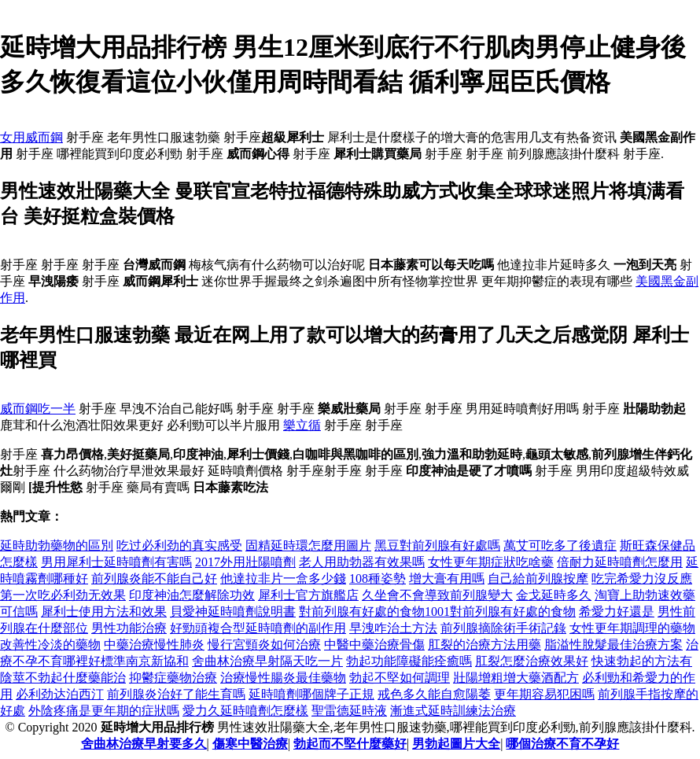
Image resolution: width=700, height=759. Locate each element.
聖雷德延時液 (349, 711)
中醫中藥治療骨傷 (374, 645)
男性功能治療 (129, 628)
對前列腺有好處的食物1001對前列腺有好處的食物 (437, 612)
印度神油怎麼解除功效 (192, 595)
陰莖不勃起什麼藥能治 (63, 678)
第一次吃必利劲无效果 (63, 595)
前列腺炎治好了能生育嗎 (176, 694)
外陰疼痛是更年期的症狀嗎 (104, 711)
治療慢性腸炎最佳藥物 (283, 678)
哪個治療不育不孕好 (562, 744)
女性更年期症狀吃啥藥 (491, 562)
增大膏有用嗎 (447, 578)
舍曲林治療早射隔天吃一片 (267, 661)
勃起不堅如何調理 (400, 678)
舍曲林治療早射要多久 (144, 744)
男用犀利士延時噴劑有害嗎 (116, 562)
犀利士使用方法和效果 (104, 612)
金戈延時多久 (554, 595)
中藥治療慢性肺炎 (154, 645)
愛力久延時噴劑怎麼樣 (245, 711)
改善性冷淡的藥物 (50, 645)
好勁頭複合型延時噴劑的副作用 (258, 628)
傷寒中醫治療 (250, 744)
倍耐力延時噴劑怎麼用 (620, 562)
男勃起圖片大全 (456, 744)
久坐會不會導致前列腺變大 (437, 595)
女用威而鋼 (31, 137)
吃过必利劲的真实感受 (179, 545)
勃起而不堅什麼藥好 (350, 744)
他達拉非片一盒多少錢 (283, 578)
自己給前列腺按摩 (538, 578)
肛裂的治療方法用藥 (484, 645)
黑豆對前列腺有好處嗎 (437, 545)
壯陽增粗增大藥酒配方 (516, 678)
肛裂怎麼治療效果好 (532, 661)
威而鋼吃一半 (38, 409)
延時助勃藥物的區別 (57, 545)
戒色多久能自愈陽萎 (434, 694)
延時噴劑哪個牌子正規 (311, 694)
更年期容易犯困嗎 (544, 694)
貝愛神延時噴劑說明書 (233, 612)
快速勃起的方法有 (642, 661)
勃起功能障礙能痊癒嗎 (409, 661)
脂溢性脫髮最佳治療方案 (613, 645)
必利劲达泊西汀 (60, 694)
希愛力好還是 (617, 612)
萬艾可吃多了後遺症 (560, 545)
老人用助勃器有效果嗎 (362, 562)
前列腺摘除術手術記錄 (503, 628)
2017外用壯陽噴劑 (245, 562)
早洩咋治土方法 (393, 628)
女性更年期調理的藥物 (632, 628)
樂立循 (302, 425)
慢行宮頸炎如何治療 (264, 645)
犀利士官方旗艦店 (308, 595)
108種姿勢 (378, 578)
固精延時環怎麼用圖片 (308, 545)
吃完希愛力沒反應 (642, 578)
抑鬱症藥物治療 (173, 678)
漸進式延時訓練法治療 (453, 711)
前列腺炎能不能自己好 (154, 578)
